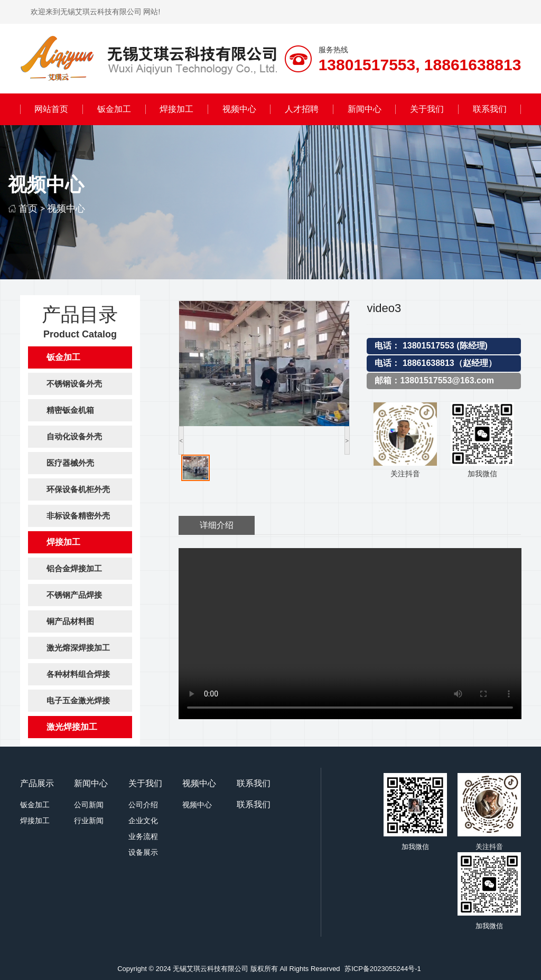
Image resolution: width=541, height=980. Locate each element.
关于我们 (427, 109)
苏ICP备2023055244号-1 (383, 969)
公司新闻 (89, 805)
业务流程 (143, 836)
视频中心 (239, 109)
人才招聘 (302, 109)
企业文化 (143, 821)
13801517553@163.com (447, 380)
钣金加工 (114, 109)
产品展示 (37, 783)
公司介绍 (143, 805)
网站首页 (51, 109)
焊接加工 (176, 109)
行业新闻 (89, 821)
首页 (28, 208)
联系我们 (490, 109)
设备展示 (143, 852)
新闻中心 (365, 109)
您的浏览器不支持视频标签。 (350, 634)
